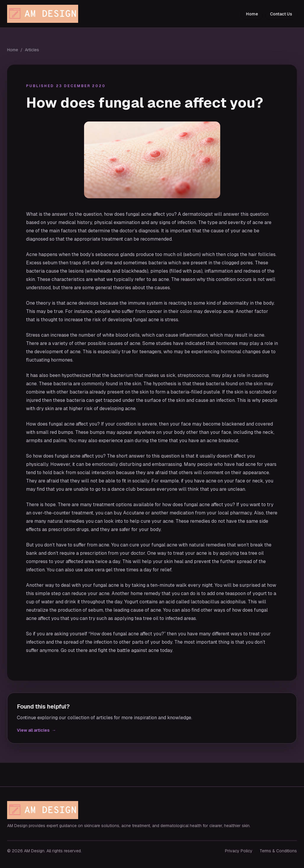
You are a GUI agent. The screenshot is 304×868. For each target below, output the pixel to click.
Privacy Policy (239, 851)
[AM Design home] (44, 14)
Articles (32, 50)
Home (252, 14)
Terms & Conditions (278, 851)
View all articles (36, 730)
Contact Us (281, 14)
